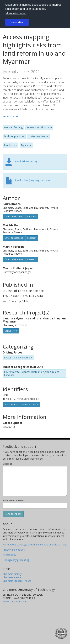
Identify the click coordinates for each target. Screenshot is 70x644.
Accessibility (9, 555)
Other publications (14, 217)
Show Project (11, 331)
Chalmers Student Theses (17, 581)
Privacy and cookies (14, 550)
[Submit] (13, 514)
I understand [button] (17, 22)
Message (7, 464)
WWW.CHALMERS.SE (14, 601)
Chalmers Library (12, 574)
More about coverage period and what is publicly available (35, 545)
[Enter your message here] (35, 481)
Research (32, 217)
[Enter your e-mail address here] (35, 506)
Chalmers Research (14, 577)
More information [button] (16, 13)
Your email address (14, 500)
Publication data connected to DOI (21, 405)
